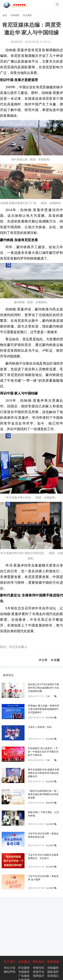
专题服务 (24, 972)
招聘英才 (39, 976)
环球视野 (15, 15)
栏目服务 (24, 968)
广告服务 (24, 976)
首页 (5, 15)
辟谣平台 (39, 972)
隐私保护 (53, 972)
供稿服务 (53, 968)
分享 (43, 660)
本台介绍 (10, 968)
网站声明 (10, 972)
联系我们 (53, 976)
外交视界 (27, 15)
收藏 (55, 660)
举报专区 (39, 968)
